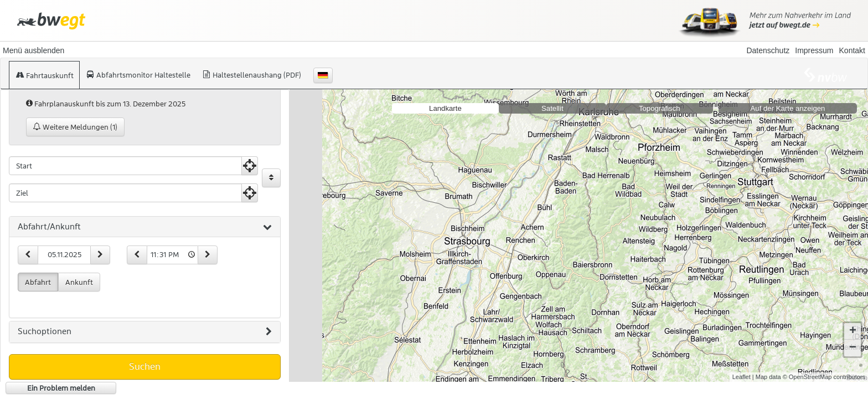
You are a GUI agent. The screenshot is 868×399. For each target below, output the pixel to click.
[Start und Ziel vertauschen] (271, 178)
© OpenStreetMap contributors (824, 377)
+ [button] (853, 331)
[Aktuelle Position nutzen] (250, 166)
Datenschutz (768, 50)
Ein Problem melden (61, 388)
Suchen (145, 366)
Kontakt (852, 50)
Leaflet (742, 377)
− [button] (853, 348)
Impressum (814, 50)
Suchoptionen (145, 332)
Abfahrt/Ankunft (145, 227)
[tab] (145, 227)
